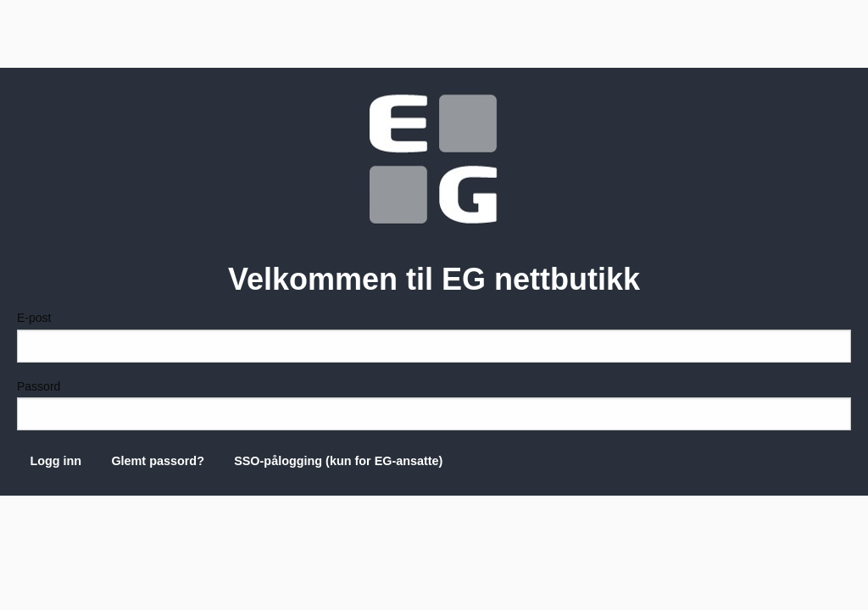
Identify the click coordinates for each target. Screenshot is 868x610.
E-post (434, 336)
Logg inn (56, 461)
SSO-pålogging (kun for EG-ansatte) (338, 461)
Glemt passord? (158, 461)
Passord (434, 405)
